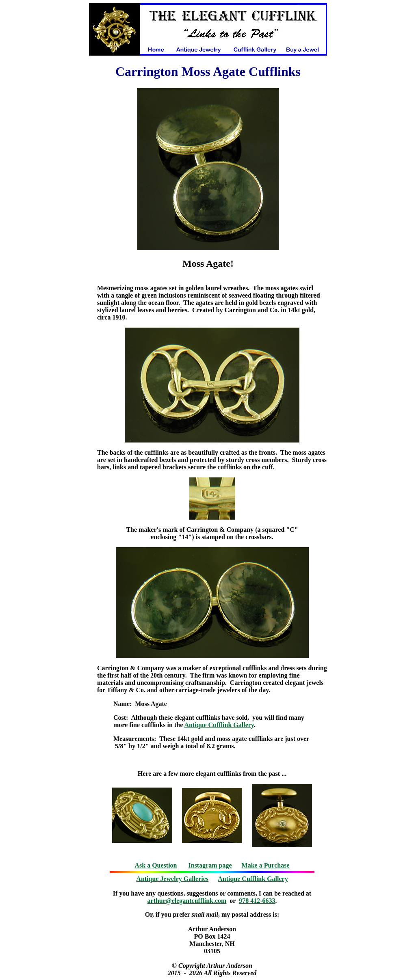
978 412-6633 (257, 901)
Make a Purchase (266, 865)
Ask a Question (156, 865)
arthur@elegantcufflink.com (187, 901)
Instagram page (210, 865)
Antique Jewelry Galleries (172, 879)
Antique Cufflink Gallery (219, 725)
